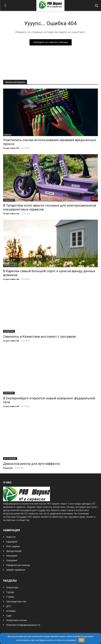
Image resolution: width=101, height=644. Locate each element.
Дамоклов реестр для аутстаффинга (31, 464)
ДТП (9, 606)
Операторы (12, 587)
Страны (10, 597)
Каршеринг (12, 542)
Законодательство (16, 601)
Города (10, 592)
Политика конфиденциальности (23, 625)
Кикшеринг (12, 556)
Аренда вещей (14, 551)
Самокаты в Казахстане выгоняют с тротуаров (39, 337)
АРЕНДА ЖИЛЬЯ (11, 266)
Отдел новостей (11, 148)
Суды (9, 615)
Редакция (8, 468)
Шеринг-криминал (16, 570)
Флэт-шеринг (13, 546)
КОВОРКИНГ (9, 393)
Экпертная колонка (17, 620)
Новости (7, 135)
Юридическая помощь (18, 565)
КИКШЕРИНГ (9, 200)
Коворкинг (12, 560)
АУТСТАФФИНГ (10, 458)
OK (81, 640)
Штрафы (11, 611)
